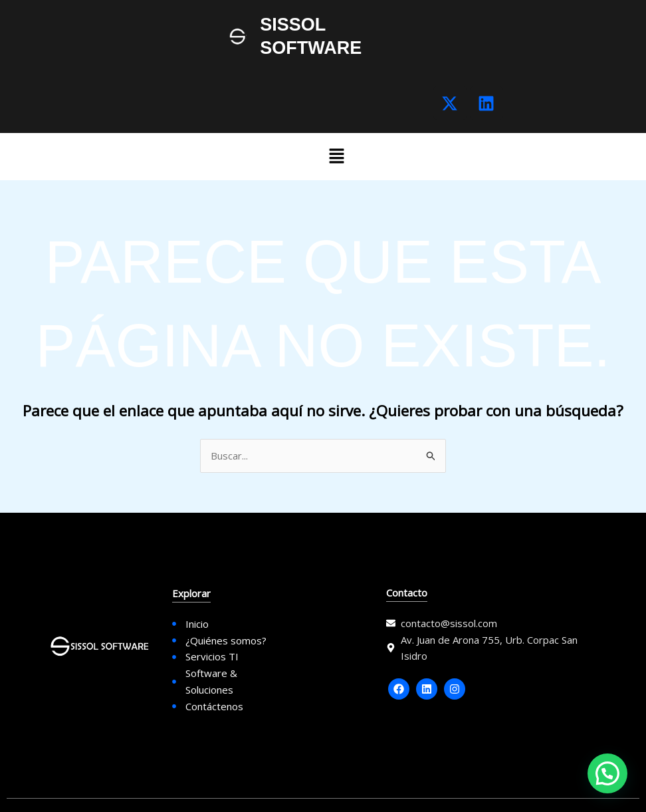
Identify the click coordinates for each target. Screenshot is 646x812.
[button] (336, 157)
